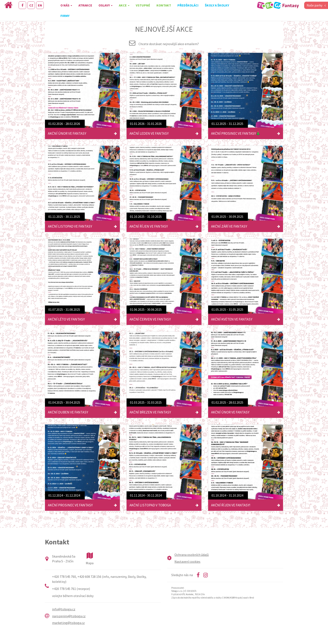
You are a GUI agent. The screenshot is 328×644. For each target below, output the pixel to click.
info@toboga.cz (64, 609)
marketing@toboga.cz (68, 623)
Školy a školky (217, 5)
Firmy (65, 16)
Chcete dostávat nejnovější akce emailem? (169, 44)
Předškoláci (188, 5)
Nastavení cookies (187, 562)
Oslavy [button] (106, 5)
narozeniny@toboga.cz (69, 616)
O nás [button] (66, 5)
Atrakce (85, 5)
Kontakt (164, 5)
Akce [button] (124, 5)
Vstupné (143, 5)
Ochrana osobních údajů (192, 555)
